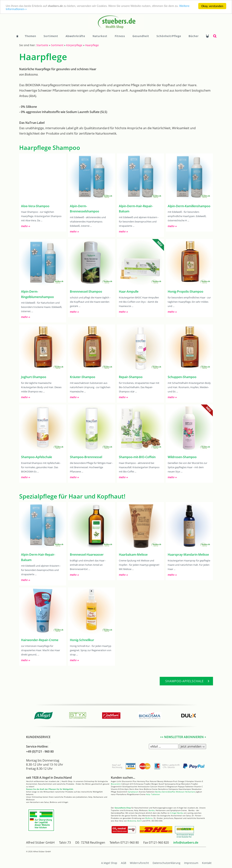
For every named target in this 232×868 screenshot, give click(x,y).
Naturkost (100, 36)
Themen (30, 36)
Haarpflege (92, 45)
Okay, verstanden (212, 6)
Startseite (42, 45)
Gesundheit (141, 36)
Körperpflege (74, 45)
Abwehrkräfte (75, 36)
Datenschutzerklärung (166, 863)
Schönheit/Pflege (169, 36)
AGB (124, 863)
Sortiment (51, 36)
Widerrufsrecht (139, 863)
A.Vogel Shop (109, 863)
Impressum (191, 863)
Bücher (194, 36)
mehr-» (26, 226)
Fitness (120, 36)
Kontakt (207, 863)
